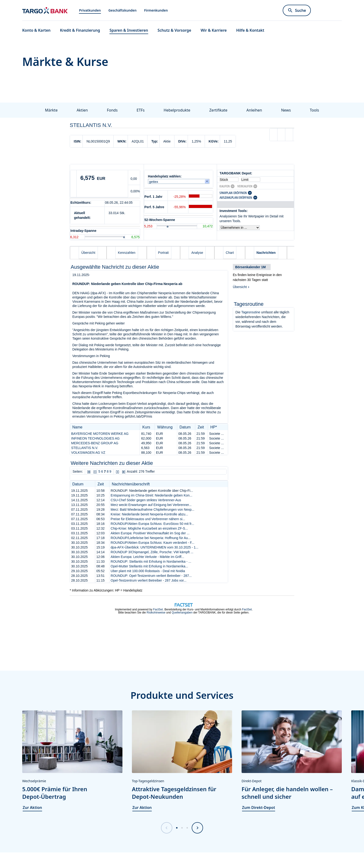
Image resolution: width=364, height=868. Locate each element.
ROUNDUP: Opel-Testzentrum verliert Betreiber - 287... (151, 576)
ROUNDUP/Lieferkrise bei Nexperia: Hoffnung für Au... (151, 538)
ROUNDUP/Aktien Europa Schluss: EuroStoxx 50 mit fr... (152, 524)
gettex (155, 182)
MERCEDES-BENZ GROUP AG (95, 443)
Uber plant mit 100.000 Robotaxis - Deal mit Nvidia (148, 571)
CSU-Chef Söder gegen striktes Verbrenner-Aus (146, 500)
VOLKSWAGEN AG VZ (88, 453)
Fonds (112, 110)
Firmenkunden (156, 10)
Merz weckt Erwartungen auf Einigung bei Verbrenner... (151, 505)
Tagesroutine (251, 312)
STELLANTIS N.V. (85, 448)
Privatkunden (90, 10)
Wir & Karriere (214, 30)
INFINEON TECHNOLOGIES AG (95, 438)
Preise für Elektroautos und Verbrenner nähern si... (148, 519)
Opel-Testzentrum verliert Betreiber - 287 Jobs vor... (149, 580)
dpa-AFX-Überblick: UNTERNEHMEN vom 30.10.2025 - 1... (154, 547)
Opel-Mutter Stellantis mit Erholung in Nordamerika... (149, 566)
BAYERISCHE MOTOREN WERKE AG (100, 434)
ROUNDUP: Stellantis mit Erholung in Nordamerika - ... (151, 561)
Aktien (82, 110)
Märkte (51, 110)
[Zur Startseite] (45, 10)
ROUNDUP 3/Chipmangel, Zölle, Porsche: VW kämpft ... (152, 552)
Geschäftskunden (123, 10)
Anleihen (254, 110)
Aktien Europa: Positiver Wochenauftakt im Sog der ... (150, 533)
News (286, 110)
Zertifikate (218, 110)
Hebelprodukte (177, 110)
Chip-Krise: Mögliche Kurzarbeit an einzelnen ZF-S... (149, 528)
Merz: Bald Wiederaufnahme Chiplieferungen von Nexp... (152, 510)
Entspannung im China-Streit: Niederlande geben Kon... (152, 495)
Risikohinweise (156, 613)
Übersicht (240, 287)
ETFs (141, 110)
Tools (314, 110)
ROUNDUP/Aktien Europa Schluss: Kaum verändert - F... (152, 543)
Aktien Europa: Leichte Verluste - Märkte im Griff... (147, 557)
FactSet (158, 609)
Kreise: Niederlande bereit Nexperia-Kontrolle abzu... (149, 514)
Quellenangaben (182, 613)
